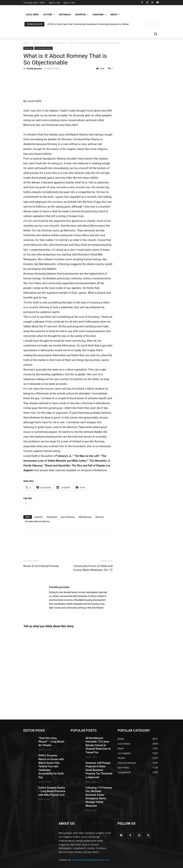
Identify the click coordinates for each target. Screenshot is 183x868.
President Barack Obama (37, 521)
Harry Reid (52, 517)
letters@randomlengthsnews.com (91, 839)
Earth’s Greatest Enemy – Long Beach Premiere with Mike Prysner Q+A (51, 776)
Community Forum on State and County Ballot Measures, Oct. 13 (93, 568)
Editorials (38, 43)
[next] (156, 24)
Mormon (100, 517)
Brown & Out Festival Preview (41, 566)
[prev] (150, 24)
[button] (155, 34)
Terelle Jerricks (34, 68)
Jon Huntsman (68, 517)
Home (27, 43)
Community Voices (56, 43)
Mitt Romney (85, 517)
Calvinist (38, 517)
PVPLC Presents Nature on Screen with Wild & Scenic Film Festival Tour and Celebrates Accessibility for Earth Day (51, 757)
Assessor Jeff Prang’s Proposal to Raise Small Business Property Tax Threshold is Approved (97, 762)
